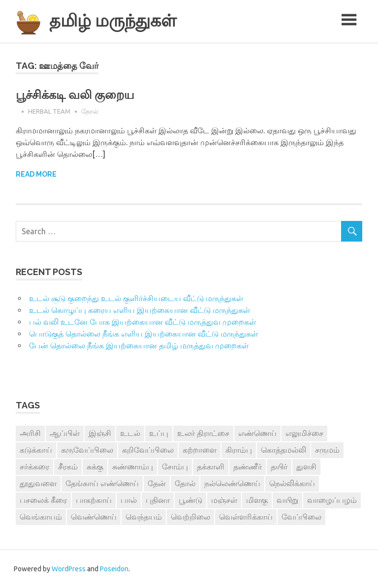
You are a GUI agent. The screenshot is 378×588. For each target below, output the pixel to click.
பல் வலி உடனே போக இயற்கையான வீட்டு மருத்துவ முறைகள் (142, 322)
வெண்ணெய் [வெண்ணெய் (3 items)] (94, 517)
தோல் (90, 111)
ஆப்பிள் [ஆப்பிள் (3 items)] (65, 433)
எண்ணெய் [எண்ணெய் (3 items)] (257, 433)
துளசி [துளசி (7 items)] (306, 466)
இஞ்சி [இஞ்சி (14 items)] (100, 433)
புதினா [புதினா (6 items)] (158, 500)
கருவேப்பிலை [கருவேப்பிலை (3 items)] (87, 450)
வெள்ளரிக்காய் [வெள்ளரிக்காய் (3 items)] (246, 517)
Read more (36, 174)
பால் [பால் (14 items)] (129, 500)
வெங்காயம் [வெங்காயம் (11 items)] (41, 517)
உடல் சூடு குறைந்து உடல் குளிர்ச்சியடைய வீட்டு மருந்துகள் (136, 298)
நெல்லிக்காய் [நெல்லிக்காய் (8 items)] (292, 483)
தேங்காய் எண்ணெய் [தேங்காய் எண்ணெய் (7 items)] (102, 483)
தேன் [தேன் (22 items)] (157, 483)
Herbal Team (49, 111)
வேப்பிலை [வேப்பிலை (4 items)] (301, 517)
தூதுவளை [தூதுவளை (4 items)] (38, 483)
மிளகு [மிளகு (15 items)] (257, 500)
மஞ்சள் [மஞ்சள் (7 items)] (224, 500)
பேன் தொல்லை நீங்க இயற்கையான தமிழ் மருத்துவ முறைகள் (139, 345)
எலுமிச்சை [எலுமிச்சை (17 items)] (304, 433)
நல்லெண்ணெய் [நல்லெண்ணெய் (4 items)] (232, 483)
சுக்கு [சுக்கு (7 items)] (95, 466)
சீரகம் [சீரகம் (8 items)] (68, 466)
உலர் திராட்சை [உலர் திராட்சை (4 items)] (203, 433)
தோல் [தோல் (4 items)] (185, 483)
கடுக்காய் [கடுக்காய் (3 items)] (36, 450)
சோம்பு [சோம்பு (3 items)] (175, 466)
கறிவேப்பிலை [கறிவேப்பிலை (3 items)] (148, 450)
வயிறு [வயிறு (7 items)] (287, 500)
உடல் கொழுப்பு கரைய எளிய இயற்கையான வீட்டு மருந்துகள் (140, 310)
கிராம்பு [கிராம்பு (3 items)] (239, 450)
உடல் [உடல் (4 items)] (130, 433)
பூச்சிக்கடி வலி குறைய (75, 95)
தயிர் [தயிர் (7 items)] (279, 466)
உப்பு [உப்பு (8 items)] (159, 433)
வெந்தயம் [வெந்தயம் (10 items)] (144, 517)
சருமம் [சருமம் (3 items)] (327, 450)
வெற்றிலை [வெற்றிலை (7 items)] (190, 517)
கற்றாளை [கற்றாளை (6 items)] (200, 450)
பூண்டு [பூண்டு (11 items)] (190, 500)
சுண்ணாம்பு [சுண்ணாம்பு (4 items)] (133, 466)
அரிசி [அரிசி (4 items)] (30, 433)
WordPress (69, 569)
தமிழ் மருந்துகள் (113, 20)
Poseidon (114, 569)
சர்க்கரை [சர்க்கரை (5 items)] (34, 466)
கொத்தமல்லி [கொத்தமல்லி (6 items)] (283, 450)
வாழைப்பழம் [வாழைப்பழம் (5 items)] (332, 500)
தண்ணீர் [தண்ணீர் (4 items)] (248, 466)
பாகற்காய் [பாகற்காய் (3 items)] (94, 500)
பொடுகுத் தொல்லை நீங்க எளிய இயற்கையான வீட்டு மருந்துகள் (143, 334)
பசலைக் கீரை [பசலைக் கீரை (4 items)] (43, 500)
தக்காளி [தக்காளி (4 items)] (211, 466)
